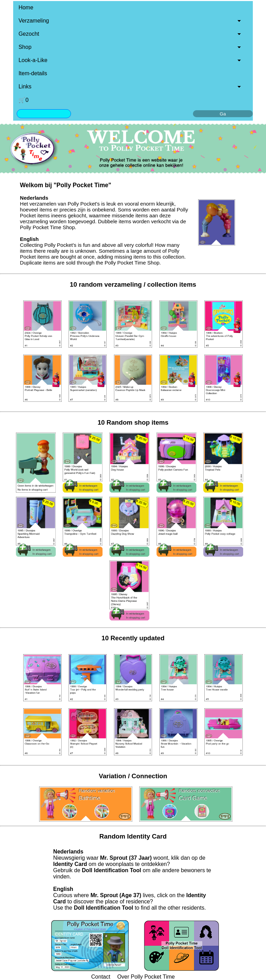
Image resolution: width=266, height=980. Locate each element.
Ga (223, 114)
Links (25, 86)
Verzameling (34, 21)
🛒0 (23, 100)
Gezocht (29, 34)
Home (26, 7)
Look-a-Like (33, 60)
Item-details (33, 73)
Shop (25, 47)
